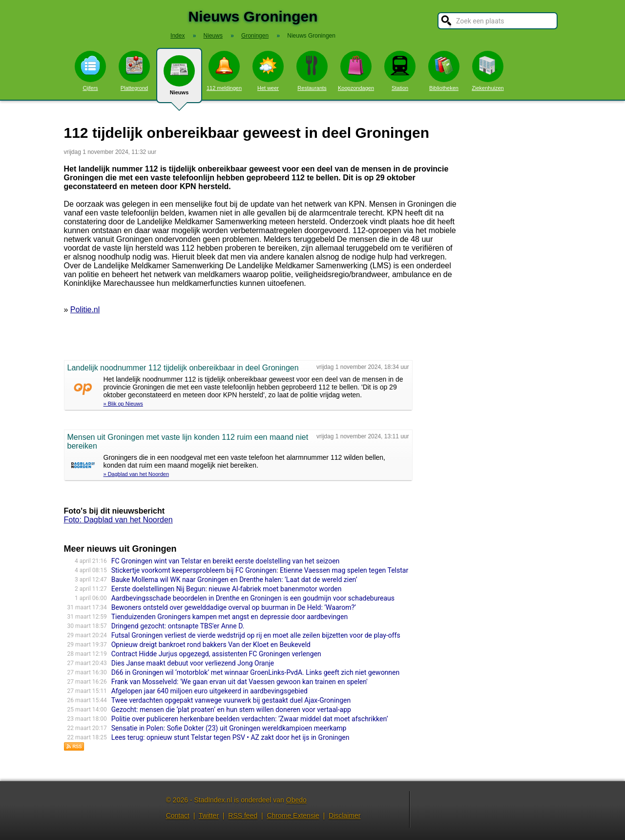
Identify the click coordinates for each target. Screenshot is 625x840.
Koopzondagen (356, 71)
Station (400, 71)
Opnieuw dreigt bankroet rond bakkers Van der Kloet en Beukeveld (211, 645)
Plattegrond (134, 71)
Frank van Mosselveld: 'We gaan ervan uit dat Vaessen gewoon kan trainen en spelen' (240, 682)
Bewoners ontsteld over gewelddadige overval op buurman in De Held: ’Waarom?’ (234, 607)
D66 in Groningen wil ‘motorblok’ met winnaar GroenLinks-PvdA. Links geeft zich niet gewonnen (256, 672)
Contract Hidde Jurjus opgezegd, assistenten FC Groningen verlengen (216, 654)
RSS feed (243, 816)
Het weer (268, 71)
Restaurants (312, 71)
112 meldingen (224, 71)
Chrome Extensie (293, 816)
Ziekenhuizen (488, 71)
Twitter (209, 816)
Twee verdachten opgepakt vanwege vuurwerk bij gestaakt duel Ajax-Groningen (231, 700)
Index (177, 36)
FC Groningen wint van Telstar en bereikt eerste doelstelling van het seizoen (226, 561)
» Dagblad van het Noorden (136, 474)
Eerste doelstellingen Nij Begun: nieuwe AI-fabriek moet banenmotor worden (227, 589)
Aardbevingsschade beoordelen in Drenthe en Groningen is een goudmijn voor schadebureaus (253, 598)
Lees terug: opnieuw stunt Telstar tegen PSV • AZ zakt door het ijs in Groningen (230, 737)
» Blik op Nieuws (123, 404)
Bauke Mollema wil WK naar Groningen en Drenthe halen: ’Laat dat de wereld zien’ (234, 580)
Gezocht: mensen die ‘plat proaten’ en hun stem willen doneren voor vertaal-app (231, 710)
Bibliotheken (444, 71)
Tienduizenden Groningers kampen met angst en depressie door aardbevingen (229, 617)
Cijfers (90, 71)
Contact (178, 816)
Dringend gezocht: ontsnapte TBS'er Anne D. (178, 626)
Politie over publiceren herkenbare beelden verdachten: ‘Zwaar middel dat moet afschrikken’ (250, 719)
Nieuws (179, 79)
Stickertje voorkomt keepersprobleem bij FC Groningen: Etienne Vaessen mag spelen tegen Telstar (260, 570)
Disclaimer (344, 816)
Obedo (296, 800)
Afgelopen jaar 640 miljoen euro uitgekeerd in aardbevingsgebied (209, 691)
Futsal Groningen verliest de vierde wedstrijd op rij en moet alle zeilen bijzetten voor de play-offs (256, 635)
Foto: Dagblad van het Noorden (118, 520)
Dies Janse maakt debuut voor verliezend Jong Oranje (193, 663)
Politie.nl (85, 310)
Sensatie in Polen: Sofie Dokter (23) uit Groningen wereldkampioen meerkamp (229, 728)
